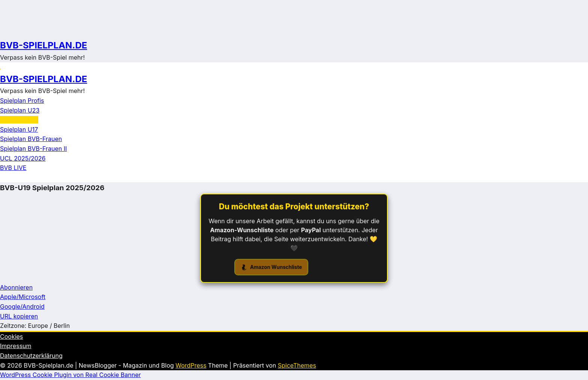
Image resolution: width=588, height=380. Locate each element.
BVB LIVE (13, 168)
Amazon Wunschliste (272, 268)
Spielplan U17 (19, 129)
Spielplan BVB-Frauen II (33, 149)
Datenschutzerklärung (31, 356)
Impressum (16, 346)
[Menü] (0, 69)
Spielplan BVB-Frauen (31, 139)
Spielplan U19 (19, 120)
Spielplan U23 (20, 110)
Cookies (11, 336)
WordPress (191, 365)
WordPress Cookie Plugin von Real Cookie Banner (70, 375)
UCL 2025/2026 (23, 158)
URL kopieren (19, 316)
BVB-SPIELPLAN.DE (43, 45)
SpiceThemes (297, 365)
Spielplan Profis (22, 101)
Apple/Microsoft (23, 297)
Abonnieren (16, 287)
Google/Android (22, 306)
